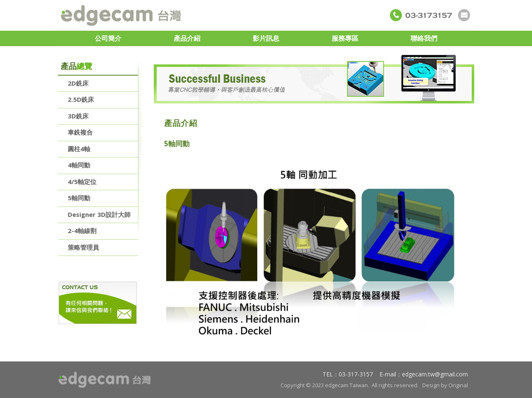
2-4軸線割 (82, 231)
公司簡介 (108, 38)
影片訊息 (266, 38)
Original (458, 385)
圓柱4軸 (79, 149)
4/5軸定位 (82, 182)
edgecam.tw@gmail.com (435, 374)
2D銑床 (78, 83)
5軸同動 (79, 198)
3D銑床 (78, 116)
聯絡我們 (424, 38)
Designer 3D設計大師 (99, 214)
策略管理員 (83, 247)
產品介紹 (187, 38)
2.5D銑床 (81, 99)
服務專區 (345, 38)
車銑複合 (80, 132)
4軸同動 (79, 165)
